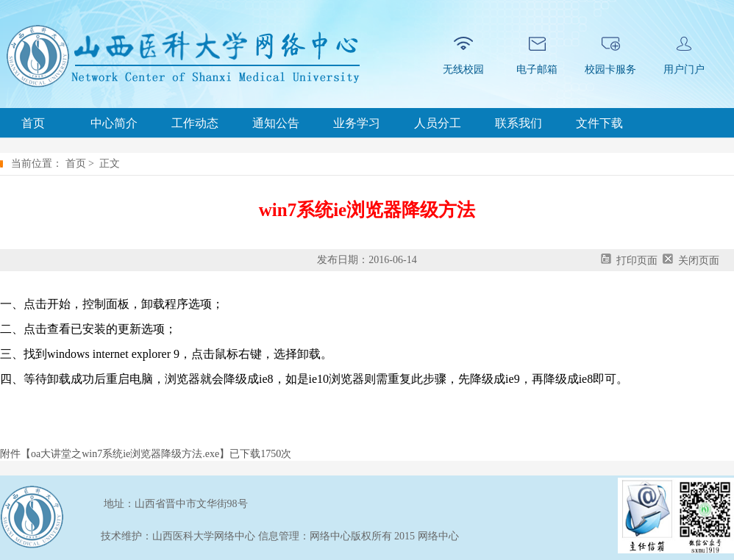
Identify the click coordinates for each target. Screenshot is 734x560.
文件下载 (599, 123)
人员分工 (438, 123)
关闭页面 (699, 261)
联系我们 (519, 123)
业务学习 (357, 123)
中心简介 (114, 123)
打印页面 (637, 261)
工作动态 (195, 123)
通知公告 (276, 123)
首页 (33, 123)
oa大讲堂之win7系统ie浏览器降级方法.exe (125, 454)
